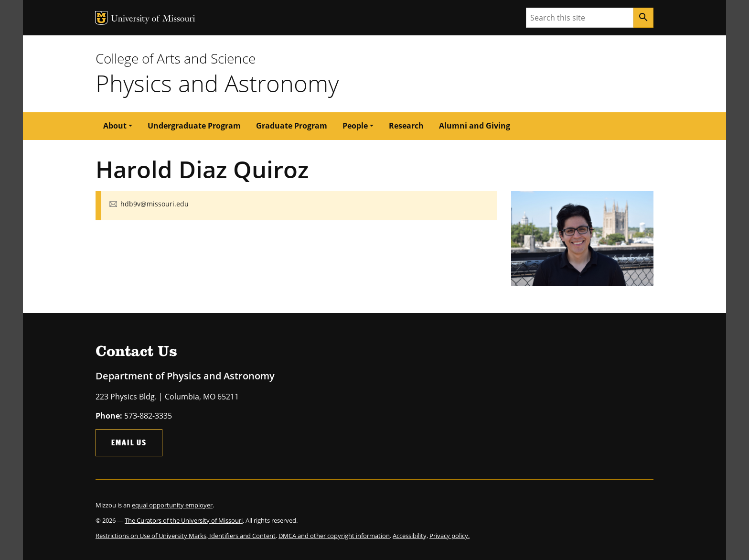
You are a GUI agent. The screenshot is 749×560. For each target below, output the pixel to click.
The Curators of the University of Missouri (184, 520)
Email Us (129, 442)
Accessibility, (410, 536)
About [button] (115, 126)
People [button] (355, 126)
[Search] (643, 18)
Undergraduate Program (194, 126)
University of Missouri (153, 19)
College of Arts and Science (176, 58)
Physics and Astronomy (217, 83)
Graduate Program (292, 126)
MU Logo (101, 18)
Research (406, 126)
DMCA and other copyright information (334, 536)
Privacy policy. (449, 536)
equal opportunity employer (172, 505)
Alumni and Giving (475, 126)
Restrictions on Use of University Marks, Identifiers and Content (186, 536)
